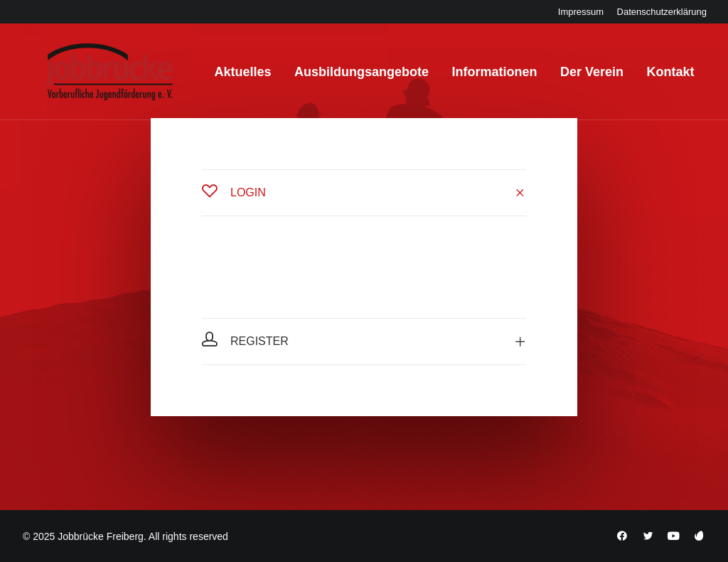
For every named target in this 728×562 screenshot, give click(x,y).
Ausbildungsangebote (342, 78)
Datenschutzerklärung (662, 12)
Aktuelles (224, 78)
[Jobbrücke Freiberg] (86, 78)
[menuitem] (581, 12)
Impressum (581, 12)
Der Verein (573, 78)
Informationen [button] (475, 78)
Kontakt (651, 78)
